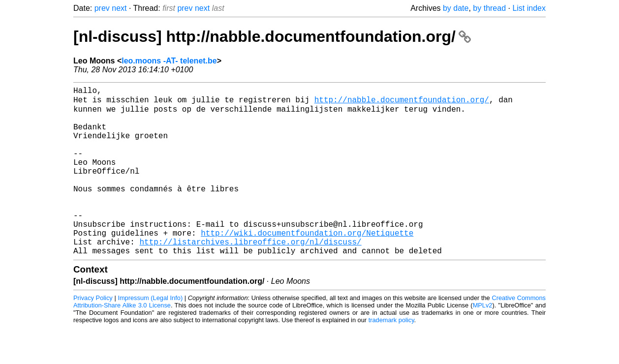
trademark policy (391, 356)
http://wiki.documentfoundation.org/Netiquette (307, 265)
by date (456, 8)
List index (529, 8)
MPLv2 (483, 342)
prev (102, 8)
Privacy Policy (93, 334)
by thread (489, 8)
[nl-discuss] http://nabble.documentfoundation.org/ (272, 36)
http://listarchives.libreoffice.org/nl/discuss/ (250, 276)
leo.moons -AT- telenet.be (169, 61)
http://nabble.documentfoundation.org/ (402, 103)
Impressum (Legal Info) (150, 334)
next (119, 8)
